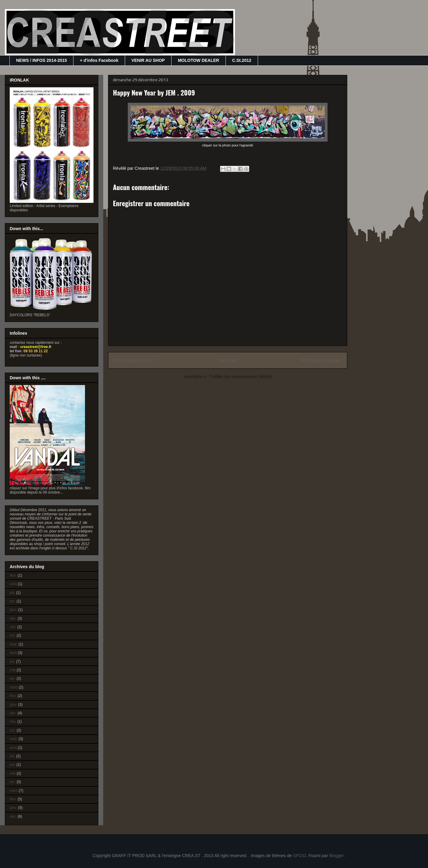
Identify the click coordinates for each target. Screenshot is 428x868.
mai (13, 670)
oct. (13, 635)
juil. (12, 593)
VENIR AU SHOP (148, 60)
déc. (13, 618)
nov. (13, 627)
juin (13, 765)
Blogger (336, 856)
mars (14, 687)
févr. (13, 575)
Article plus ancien (322, 360)
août (13, 584)
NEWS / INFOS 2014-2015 (41, 60)
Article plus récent (133, 360)
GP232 (300, 856)
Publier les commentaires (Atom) (241, 377)
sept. (14, 644)
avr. (13, 601)
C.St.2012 (242, 60)
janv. (13, 610)
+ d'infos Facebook (99, 60)
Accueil (227, 360)
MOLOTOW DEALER (199, 60)
